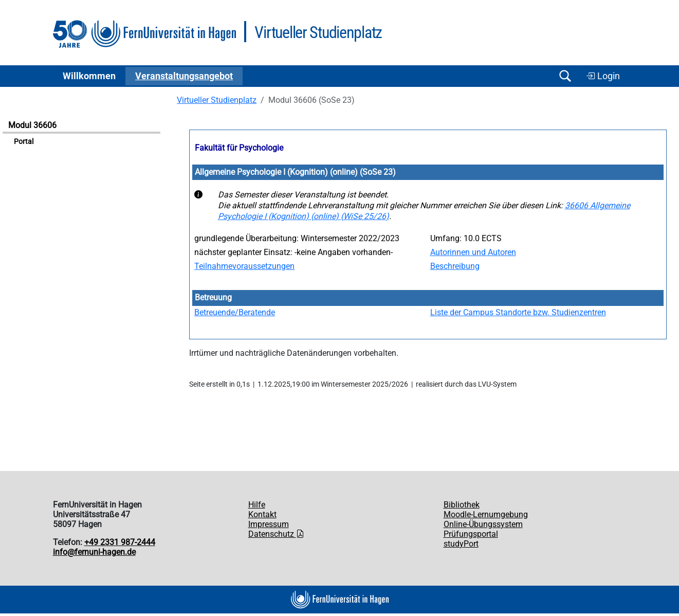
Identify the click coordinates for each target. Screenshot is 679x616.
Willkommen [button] (89, 76)
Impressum (269, 524)
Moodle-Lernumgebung (486, 514)
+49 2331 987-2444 (120, 542)
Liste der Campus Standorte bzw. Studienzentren (518, 312)
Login (603, 76)
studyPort (461, 544)
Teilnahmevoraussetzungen (244, 266)
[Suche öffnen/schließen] (565, 76)
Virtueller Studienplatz (217, 100)
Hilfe (257, 505)
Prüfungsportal (471, 534)
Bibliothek (462, 505)
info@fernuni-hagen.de (94, 552)
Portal (24, 142)
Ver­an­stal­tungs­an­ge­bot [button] (184, 76)
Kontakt (262, 514)
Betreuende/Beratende (235, 312)
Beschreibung (455, 266)
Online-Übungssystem (483, 524)
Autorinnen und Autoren (473, 252)
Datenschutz (276, 534)
